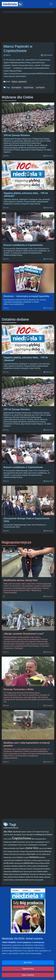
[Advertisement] (22, 793)
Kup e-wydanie (28, 975)
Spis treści (28, 963)
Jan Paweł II (40, 88)
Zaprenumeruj (28, 969)
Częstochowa (29, 88)
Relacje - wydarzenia (19, 82)
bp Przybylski (16, 88)
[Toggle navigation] (51, 4)
